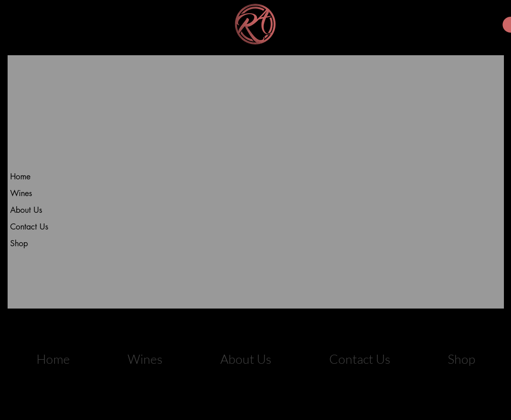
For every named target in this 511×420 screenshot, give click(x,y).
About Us (26, 210)
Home (20, 177)
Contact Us (29, 227)
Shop (19, 243)
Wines (21, 193)
